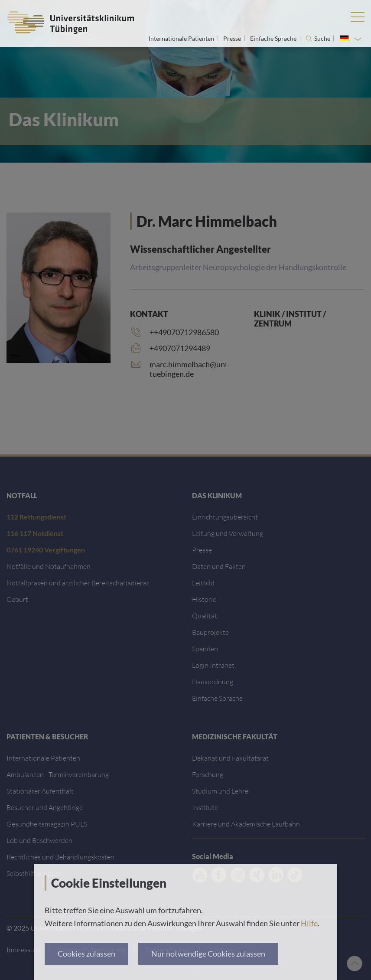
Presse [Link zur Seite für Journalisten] (233, 38)
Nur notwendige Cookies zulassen (208, 954)
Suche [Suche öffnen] (322, 39)
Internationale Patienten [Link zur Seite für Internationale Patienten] (182, 38)
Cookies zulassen (86, 954)
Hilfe (309, 923)
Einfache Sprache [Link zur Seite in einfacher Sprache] (274, 38)
